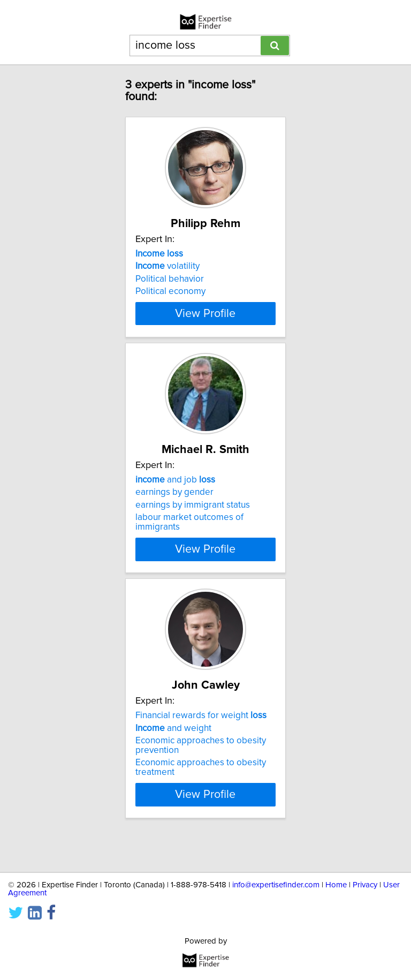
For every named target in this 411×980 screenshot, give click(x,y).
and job (175, 499)
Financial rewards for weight (201, 744)
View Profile (205, 333)
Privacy (365, 885)
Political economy (170, 291)
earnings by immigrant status (193, 524)
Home (336, 885)
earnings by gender (174, 511)
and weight (173, 757)
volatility (168, 266)
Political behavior (170, 279)
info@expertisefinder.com (276, 885)
